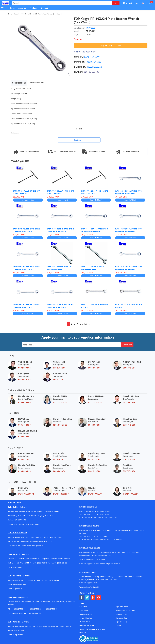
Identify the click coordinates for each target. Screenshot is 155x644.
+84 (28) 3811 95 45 (19, 545)
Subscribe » (127, 344)
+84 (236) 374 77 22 (34, 608)
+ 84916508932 (89, 513)
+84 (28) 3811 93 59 (33, 540)
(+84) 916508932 (26, 493)
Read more (78, 140)
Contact (45, 8)
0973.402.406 (129, 401)
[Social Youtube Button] (99, 597)
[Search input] (61, 3)
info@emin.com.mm (92, 538)
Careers (118, 625)
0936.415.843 (24, 401)
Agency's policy (121, 621)
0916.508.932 (59, 458)
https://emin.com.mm (114, 538)
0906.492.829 (24, 424)
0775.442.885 (129, 424)
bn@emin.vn (17, 566)
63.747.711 (96, 62)
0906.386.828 (24, 470)
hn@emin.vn (34, 523)
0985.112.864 (129, 367)
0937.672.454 (129, 470)
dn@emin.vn (36, 612)
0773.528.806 (24, 436)
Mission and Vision (87, 625)
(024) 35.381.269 (92, 57)
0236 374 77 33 (60, 424)
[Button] (2, 8)
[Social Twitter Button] (87, 597)
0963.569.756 (24, 379)
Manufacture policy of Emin (125, 609)
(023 (88, 62)
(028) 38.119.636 (91, 72)
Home (12, 8)
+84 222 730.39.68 (20, 562)
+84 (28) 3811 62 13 (48, 540)
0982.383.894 (24, 367)
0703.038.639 (129, 458)
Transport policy (121, 613)
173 (86, 323)
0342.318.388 (94, 470)
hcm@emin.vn (38, 545)
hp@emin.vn (17, 588)
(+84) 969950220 (131, 493)
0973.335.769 (94, 458)
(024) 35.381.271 (33, 515)
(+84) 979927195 (96, 493)
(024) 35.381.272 (46, 515)
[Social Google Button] (93, 597)
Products (33, 8)
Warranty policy (121, 617)
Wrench (17, 14)
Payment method (122, 606)
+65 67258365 (104, 513)
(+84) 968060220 (61, 493)
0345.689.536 (94, 424)
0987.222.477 (59, 379)
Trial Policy (84, 609)
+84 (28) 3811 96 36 (18, 540)
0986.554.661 (94, 367)
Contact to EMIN (86, 613)
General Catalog (86, 617)
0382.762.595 (59, 367)
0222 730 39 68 (60, 401)
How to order (85, 621)
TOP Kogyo (91, 28)
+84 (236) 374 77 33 (50, 608)
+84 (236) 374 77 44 (19, 612)
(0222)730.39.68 (94, 67)
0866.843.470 (59, 470)
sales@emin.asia (91, 516)
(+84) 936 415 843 (40, 562)
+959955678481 (101, 535)
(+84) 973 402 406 (60, 562)
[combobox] (61, 3)
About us (22, 8)
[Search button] (116, 3)
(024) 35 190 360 (17, 523)
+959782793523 (89, 535)
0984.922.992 (24, 458)
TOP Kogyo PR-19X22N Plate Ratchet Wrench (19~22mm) (42, 14)
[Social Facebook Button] (82, 597)
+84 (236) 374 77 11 (18, 608)
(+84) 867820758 (20, 519)
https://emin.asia (111, 516)
